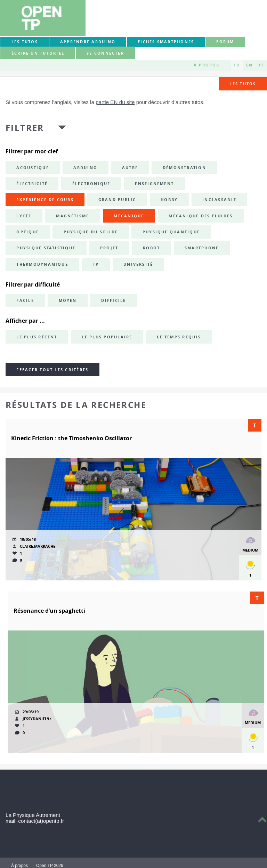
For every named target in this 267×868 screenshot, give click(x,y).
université (138, 264)
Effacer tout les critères (52, 370)
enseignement (154, 184)
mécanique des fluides (201, 216)
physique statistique (46, 248)
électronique (91, 184)
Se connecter (105, 53)
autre (130, 168)
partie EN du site (115, 102)
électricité (32, 184)
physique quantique (171, 232)
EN (249, 65)
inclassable (219, 200)
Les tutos (25, 42)
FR (237, 65)
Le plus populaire (107, 337)
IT (261, 65)
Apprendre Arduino (88, 42)
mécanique (129, 216)
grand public (117, 200)
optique (28, 232)
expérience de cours (45, 200)
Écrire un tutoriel (38, 53)
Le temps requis (179, 337)
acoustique (33, 168)
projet (109, 248)
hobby (169, 200)
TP (96, 264)
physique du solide (91, 232)
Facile (25, 300)
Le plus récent (37, 337)
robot (151, 248)
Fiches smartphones (166, 42)
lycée (24, 216)
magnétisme (72, 216)
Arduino (85, 168)
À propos (207, 65)
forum (225, 42)
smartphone (202, 248)
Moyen (68, 300)
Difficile (114, 300)
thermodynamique (42, 264)
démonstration (184, 168)
